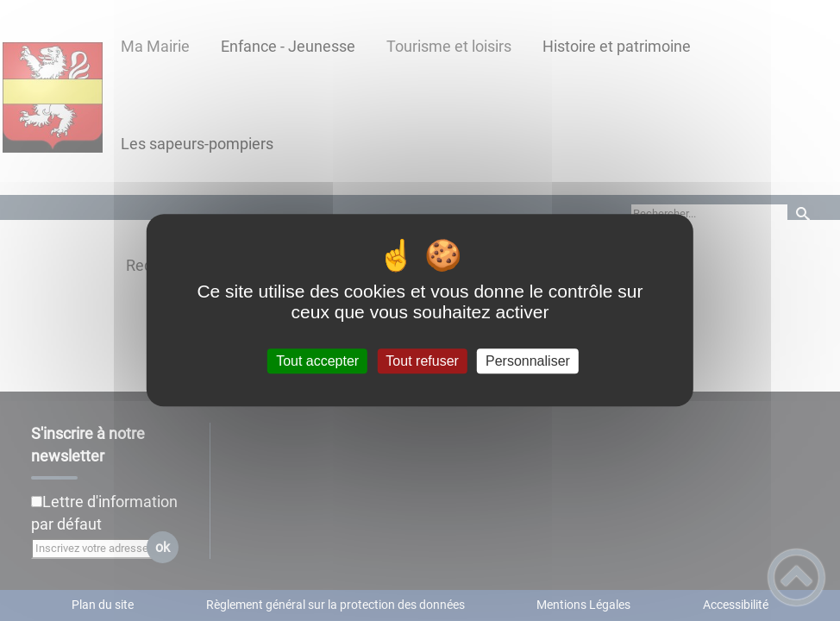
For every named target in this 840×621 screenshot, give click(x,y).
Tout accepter (317, 361)
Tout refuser (422, 361)
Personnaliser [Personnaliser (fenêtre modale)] (528, 361)
